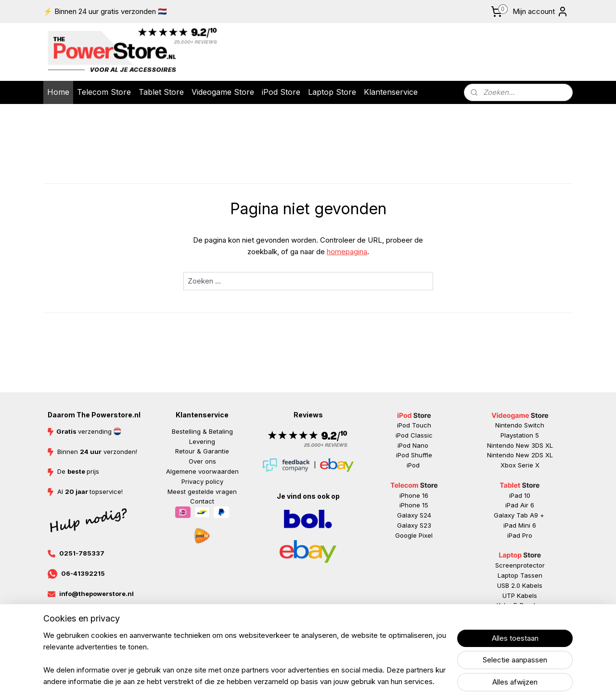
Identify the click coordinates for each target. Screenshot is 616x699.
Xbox (509, 465)
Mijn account (540, 12)
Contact (202, 501)
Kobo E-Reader (519, 605)
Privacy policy (202, 481)
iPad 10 (520, 495)
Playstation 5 (520, 435)
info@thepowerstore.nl (96, 594)
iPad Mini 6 (520, 525)
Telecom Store (104, 92)
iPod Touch (414, 425)
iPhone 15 (414, 505)
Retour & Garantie (202, 451)
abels (534, 585)
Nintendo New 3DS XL (520, 445)
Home (58, 92)
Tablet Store (161, 92)
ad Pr (520, 535)
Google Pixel (414, 535)
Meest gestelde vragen (202, 492)
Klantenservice (391, 92)
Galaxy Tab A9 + (519, 515)
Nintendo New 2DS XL (520, 455)
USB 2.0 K (512, 585)
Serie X (529, 465)
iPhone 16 (414, 495)
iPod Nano (414, 445)
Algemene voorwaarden (202, 471)
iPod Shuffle (414, 455)
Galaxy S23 (414, 525)
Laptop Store (332, 92)
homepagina (347, 252)
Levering (202, 441)
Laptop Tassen (520, 575)
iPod (414, 465)
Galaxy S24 (414, 515)
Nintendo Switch (520, 425)
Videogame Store (223, 92)
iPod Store (281, 92)
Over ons (202, 461)
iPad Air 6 (520, 505)
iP (510, 535)
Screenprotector (520, 565)
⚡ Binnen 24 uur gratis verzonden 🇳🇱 (105, 11)
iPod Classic (414, 435)
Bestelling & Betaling (202, 431)
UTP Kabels (520, 595)
